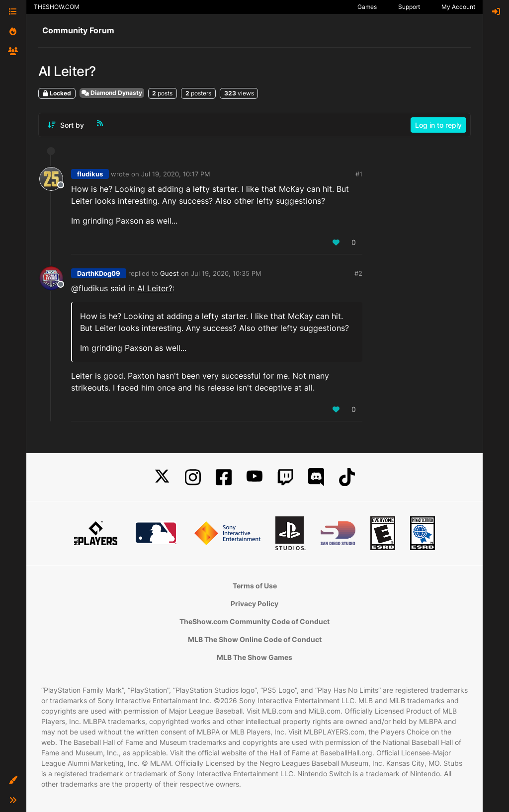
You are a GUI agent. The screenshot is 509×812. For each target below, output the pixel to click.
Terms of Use (255, 586)
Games (367, 7)
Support (409, 7)
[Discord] (316, 477)
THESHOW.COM (57, 7)
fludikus (90, 174)
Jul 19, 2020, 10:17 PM (176, 174)
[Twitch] (285, 477)
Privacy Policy (254, 604)
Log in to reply (438, 125)
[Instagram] (193, 477)
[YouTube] (254, 477)
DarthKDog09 (99, 273)
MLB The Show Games (254, 657)
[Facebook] (224, 477)
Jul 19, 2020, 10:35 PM (226, 273)
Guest (170, 273)
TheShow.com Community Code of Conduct (254, 621)
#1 (359, 174)
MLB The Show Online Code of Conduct (255, 639)
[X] (162, 477)
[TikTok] (347, 477)
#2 (358, 273)
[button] (13, 780)
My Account (458, 7)
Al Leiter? (155, 288)
